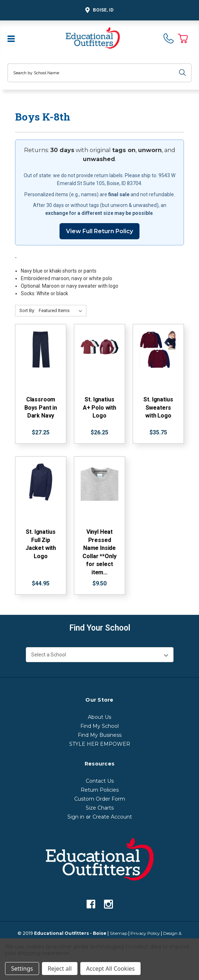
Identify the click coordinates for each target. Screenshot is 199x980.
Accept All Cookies (110, 969)
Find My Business (100, 735)
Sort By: (27, 310)
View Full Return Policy (99, 231)
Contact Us (100, 781)
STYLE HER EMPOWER (100, 744)
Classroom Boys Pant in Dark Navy (41, 407)
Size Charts (100, 808)
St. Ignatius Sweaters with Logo (158, 407)
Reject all (60, 969)
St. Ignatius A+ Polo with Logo (99, 407)
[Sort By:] (62, 311)
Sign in (76, 817)
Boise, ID (98, 10)
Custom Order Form (100, 799)
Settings (22, 969)
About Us (99, 717)
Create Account (112, 817)
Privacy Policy (145, 933)
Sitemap (119, 933)
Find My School (99, 726)
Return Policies (100, 790)
